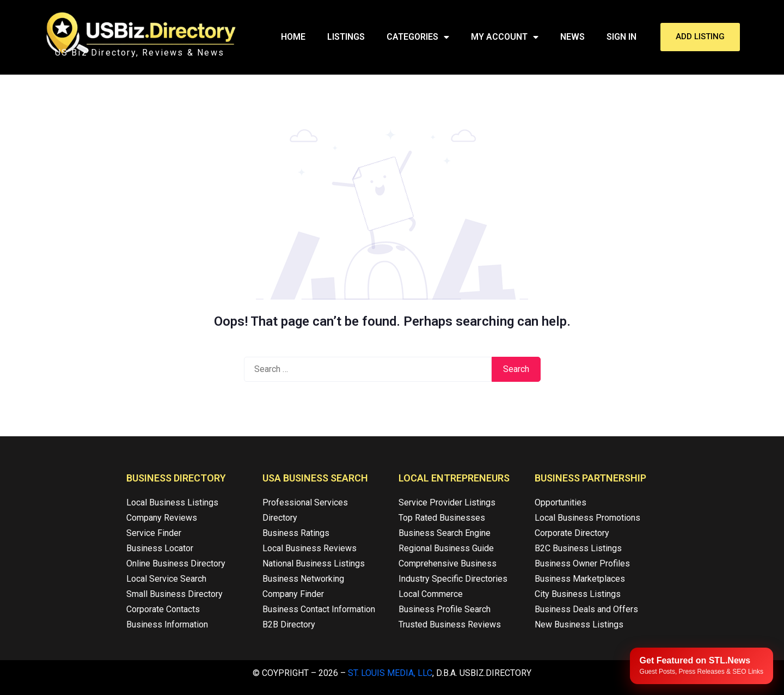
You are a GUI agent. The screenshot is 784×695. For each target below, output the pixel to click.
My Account (505, 37)
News (572, 37)
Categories (418, 37)
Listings (346, 37)
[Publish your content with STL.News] (702, 666)
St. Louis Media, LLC (390, 673)
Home (293, 37)
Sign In (621, 37)
